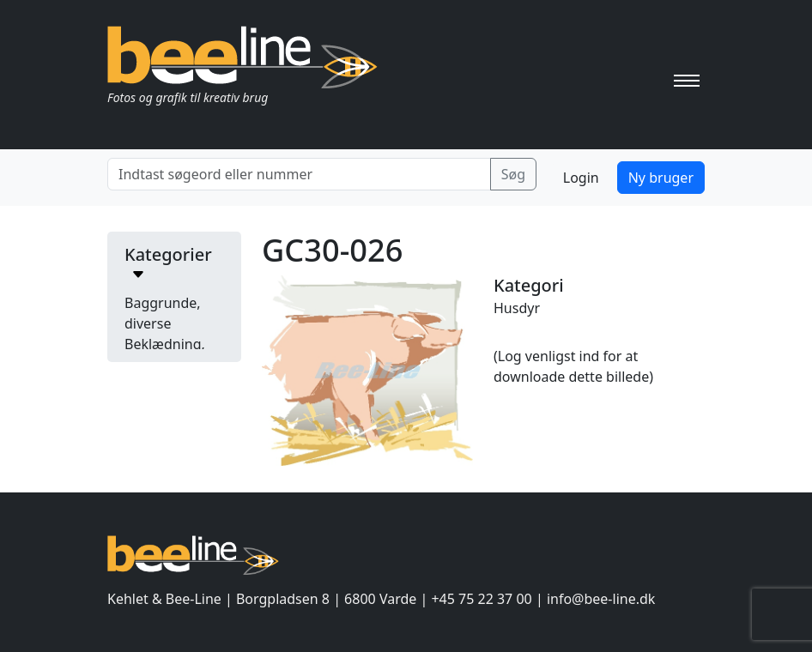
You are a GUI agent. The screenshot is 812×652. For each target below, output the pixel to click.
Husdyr (517, 308)
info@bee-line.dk (601, 599)
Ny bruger (661, 178)
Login (581, 178)
